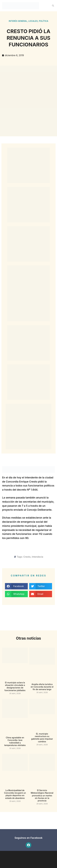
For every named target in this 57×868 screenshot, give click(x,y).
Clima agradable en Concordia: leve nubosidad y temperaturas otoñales (15, 741)
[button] (53, 6)
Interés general (18, 21)
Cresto (27, 557)
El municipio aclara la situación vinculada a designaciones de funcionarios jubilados (15, 686)
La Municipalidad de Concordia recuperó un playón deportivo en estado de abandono (15, 794)
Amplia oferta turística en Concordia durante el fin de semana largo (42, 687)
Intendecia (37, 557)
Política (44, 21)
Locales (33, 21)
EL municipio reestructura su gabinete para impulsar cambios (42, 738)
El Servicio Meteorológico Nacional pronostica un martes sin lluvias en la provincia (42, 795)
